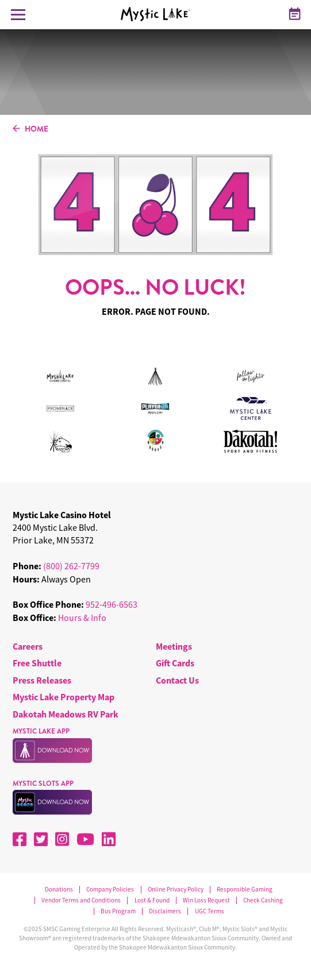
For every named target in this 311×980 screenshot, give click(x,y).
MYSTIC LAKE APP (41, 731)
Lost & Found (152, 900)
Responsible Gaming (245, 890)
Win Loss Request (206, 900)
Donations (59, 890)
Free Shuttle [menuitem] (37, 663)
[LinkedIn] (109, 839)
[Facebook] (20, 839)
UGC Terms (210, 911)
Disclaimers (165, 911)
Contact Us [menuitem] (177, 680)
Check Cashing (263, 900)
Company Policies (110, 890)
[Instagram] (62, 839)
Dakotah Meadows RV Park (66, 714)
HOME (30, 129)
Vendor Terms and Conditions (81, 900)
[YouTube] (85, 839)
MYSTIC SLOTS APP (43, 784)
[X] (41, 839)
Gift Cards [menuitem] (175, 663)
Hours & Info (82, 618)
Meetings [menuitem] (174, 646)
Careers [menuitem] (28, 646)
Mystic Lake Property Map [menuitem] (64, 697)
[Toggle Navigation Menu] (18, 14)
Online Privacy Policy (176, 890)
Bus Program (118, 911)
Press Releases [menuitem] (42, 680)
